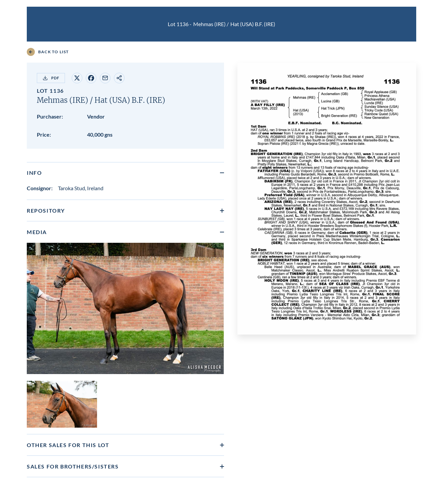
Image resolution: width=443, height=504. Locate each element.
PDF (51, 78)
